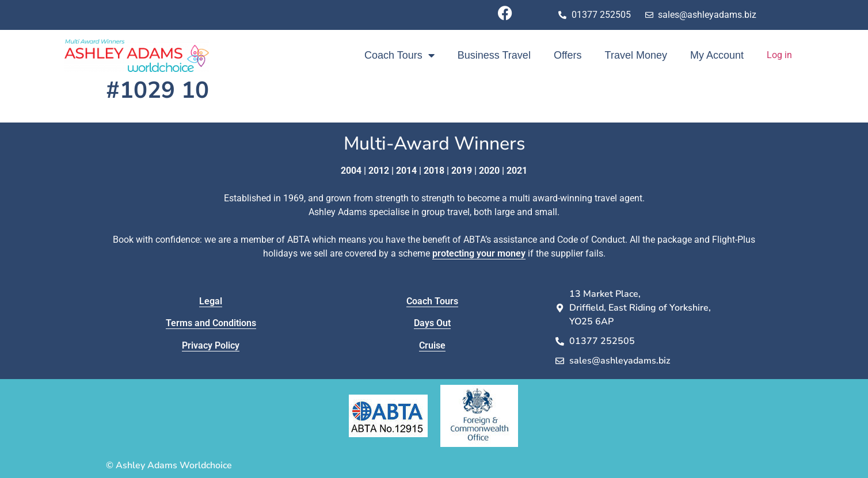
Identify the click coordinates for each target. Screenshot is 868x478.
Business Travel (494, 55)
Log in (779, 55)
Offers (568, 55)
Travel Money (636, 55)
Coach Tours (399, 55)
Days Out (432, 323)
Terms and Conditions (211, 323)
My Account (717, 55)
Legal (211, 301)
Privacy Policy (211, 345)
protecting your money (479, 253)
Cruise (432, 345)
